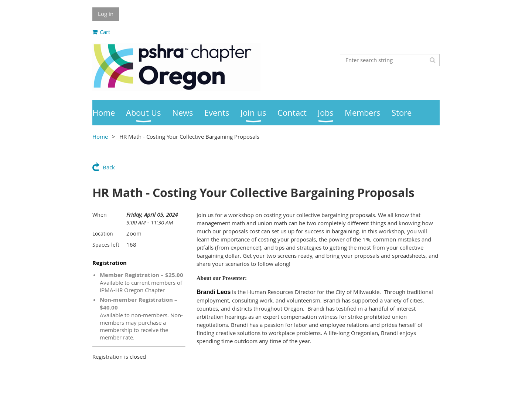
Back (109, 167)
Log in (106, 14)
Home (100, 136)
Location (103, 234)
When (100, 215)
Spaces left (106, 245)
